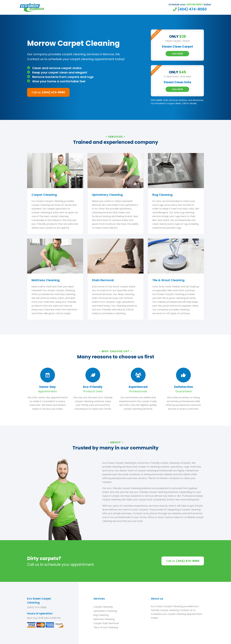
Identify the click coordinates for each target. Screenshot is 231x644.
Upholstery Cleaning (105, 611)
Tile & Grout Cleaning (106, 627)
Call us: (48, 92)
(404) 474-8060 (37, 607)
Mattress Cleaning (104, 619)
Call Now (177, 54)
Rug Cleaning (101, 615)
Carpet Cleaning (103, 607)
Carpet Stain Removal (106, 623)
